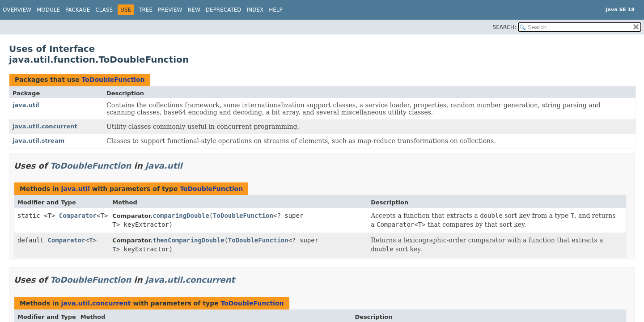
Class (104, 10)
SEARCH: (505, 27)
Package (78, 10)
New (194, 10)
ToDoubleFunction (113, 80)
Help (276, 10)
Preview (170, 10)
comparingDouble (181, 216)
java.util (26, 105)
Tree (146, 10)
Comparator (78, 216)
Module (48, 10)
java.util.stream (38, 141)
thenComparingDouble (188, 240)
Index (255, 10)
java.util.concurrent (45, 126)
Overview (17, 10)
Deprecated (224, 10)
